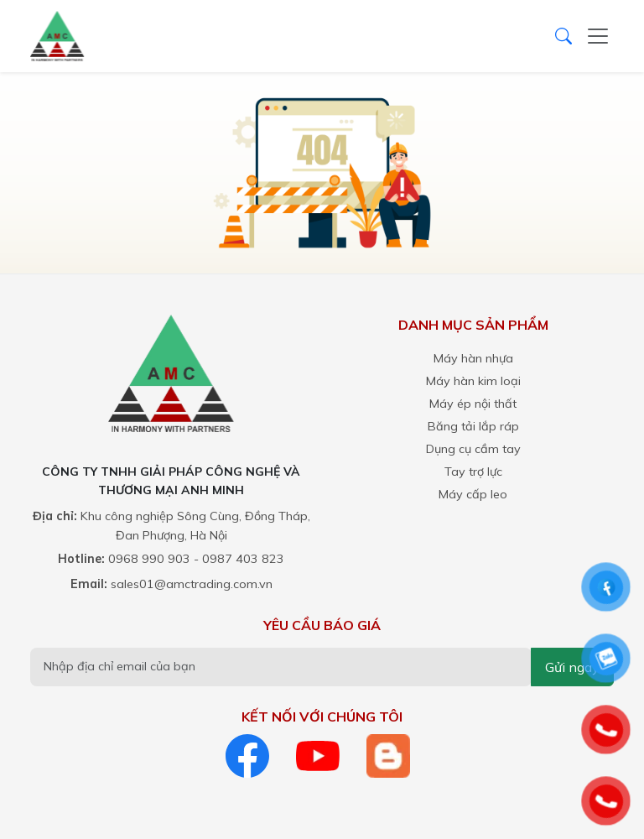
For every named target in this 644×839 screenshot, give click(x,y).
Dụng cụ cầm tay (473, 449)
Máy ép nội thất (473, 404)
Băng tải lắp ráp (473, 426)
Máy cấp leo (473, 494)
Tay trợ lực (473, 472)
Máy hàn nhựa (473, 358)
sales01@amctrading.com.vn (192, 584)
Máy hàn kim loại (473, 381)
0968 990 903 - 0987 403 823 (196, 559)
